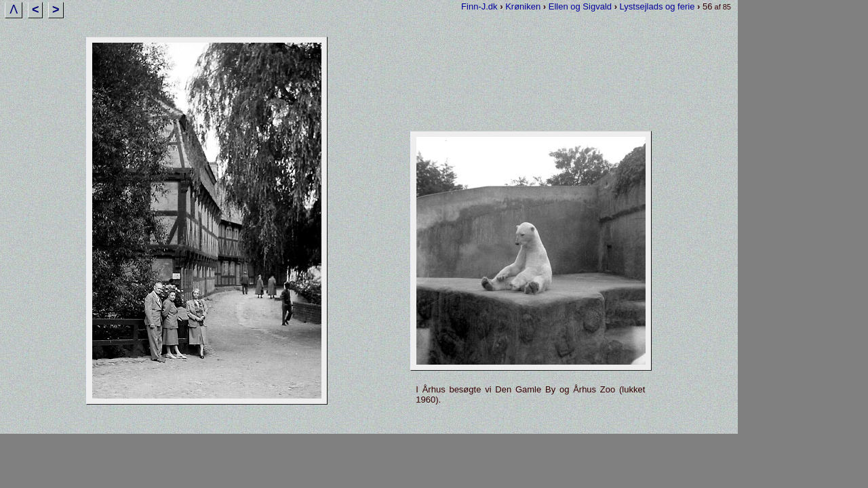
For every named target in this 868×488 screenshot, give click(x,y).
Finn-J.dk (479, 6)
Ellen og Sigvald (580, 6)
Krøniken (523, 6)
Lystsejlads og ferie (657, 6)
